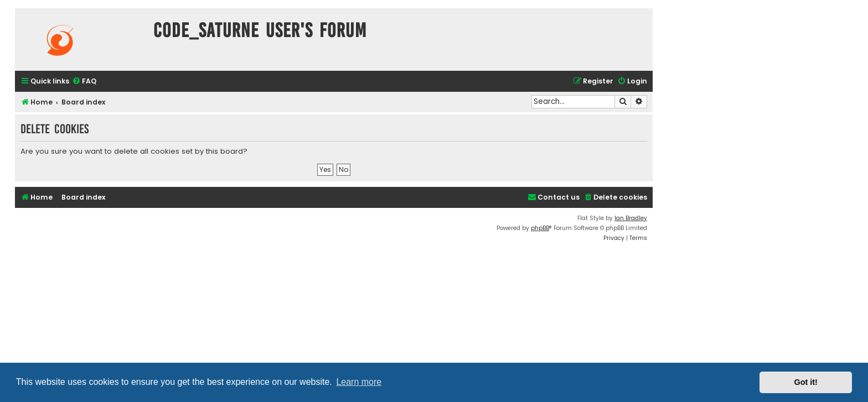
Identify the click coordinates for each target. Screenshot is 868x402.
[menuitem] (84, 82)
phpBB (540, 228)
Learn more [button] (359, 382)
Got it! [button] (806, 382)
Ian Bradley (631, 218)
